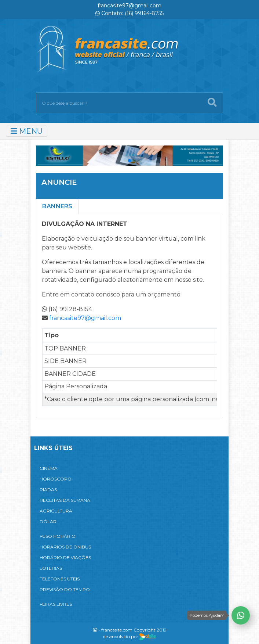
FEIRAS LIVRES (56, 604)
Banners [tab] (57, 206)
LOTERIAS (51, 568)
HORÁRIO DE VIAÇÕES (65, 557)
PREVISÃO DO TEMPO (65, 589)
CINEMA (49, 468)
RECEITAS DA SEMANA (65, 500)
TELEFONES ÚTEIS (60, 579)
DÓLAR (48, 521)
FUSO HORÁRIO (58, 536)
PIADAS (48, 490)
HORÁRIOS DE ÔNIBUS (65, 547)
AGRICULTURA (56, 511)
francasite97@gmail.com (129, 6)
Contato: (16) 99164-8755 (129, 13)
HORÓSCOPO (56, 479)
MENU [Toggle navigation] (27, 131)
